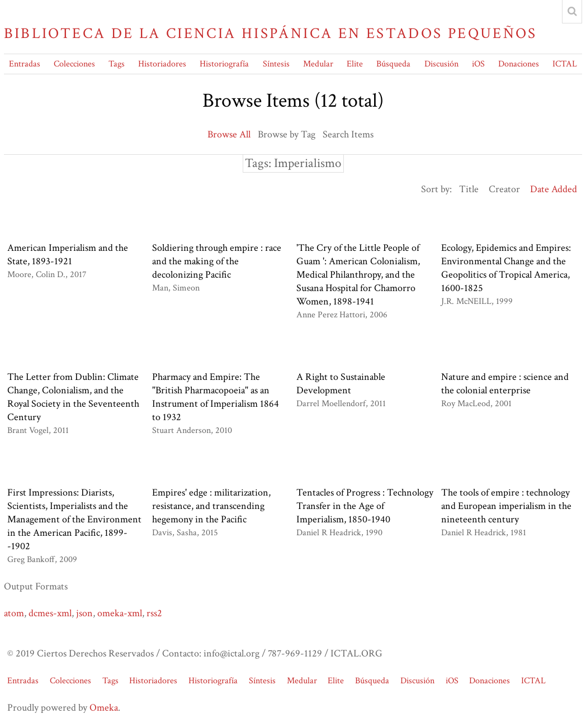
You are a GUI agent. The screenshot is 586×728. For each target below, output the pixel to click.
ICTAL (565, 64)
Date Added (554, 189)
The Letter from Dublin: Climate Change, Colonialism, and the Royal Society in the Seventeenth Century (73, 397)
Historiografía (224, 64)
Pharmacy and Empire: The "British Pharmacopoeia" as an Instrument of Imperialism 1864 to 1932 (216, 397)
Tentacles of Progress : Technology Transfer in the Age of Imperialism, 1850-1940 (365, 506)
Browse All (229, 134)
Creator (504, 189)
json (84, 613)
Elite (355, 64)
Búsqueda (393, 64)
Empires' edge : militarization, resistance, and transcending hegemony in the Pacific (211, 506)
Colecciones (74, 64)
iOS (478, 64)
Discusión (441, 64)
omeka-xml (120, 613)
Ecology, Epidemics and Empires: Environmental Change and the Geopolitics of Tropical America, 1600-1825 (506, 268)
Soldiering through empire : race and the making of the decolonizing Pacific (217, 261)
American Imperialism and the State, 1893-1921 (68, 254)
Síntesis (276, 64)
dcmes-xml (50, 613)
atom (14, 613)
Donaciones (519, 64)
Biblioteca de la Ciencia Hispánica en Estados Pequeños (271, 34)
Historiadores (162, 64)
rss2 (154, 613)
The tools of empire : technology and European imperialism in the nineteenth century (506, 506)
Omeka (104, 708)
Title (469, 189)
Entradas (25, 64)
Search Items (348, 134)
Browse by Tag (287, 134)
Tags (117, 64)
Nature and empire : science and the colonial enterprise (505, 384)
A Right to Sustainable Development (341, 384)
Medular (318, 64)
